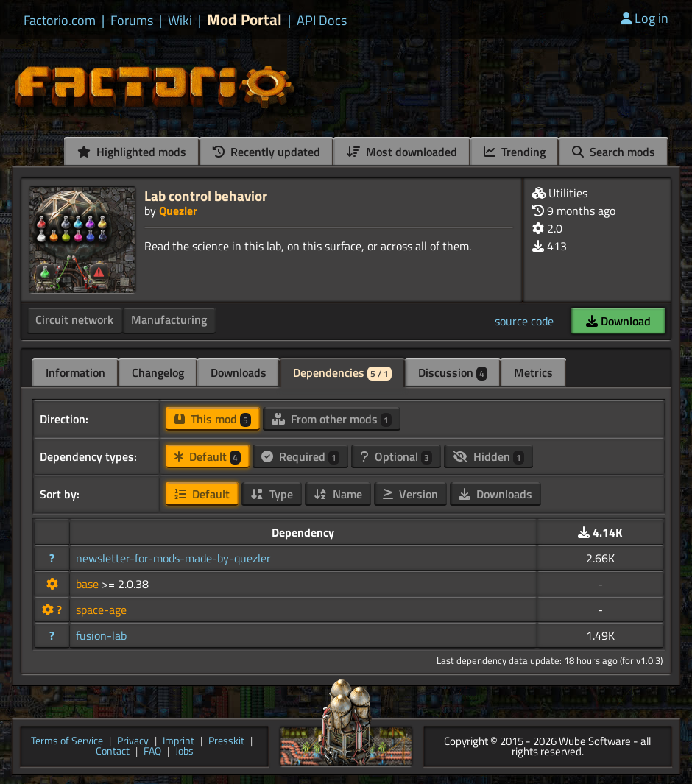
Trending (515, 152)
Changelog (158, 372)
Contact (113, 752)
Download (618, 321)
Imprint (179, 742)
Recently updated (266, 152)
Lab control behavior (206, 195)
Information (75, 372)
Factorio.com (60, 21)
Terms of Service (67, 742)
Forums (132, 21)
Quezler (178, 211)
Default (208, 456)
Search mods (614, 152)
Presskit (226, 742)
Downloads (239, 372)
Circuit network (74, 319)
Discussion (453, 372)
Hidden (488, 456)
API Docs (322, 21)
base (89, 584)
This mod (213, 419)
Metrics (533, 372)
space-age (101, 610)
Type (272, 494)
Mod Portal (244, 20)
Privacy (133, 742)
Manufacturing (169, 319)
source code (524, 321)
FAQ (152, 752)
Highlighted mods (132, 152)
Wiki (180, 21)
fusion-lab (101, 635)
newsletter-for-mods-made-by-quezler (173, 558)
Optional (396, 456)
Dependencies (342, 372)
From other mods (332, 419)
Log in (645, 18)
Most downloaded (402, 152)
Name (338, 494)
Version (410, 494)
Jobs (184, 752)
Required (300, 456)
